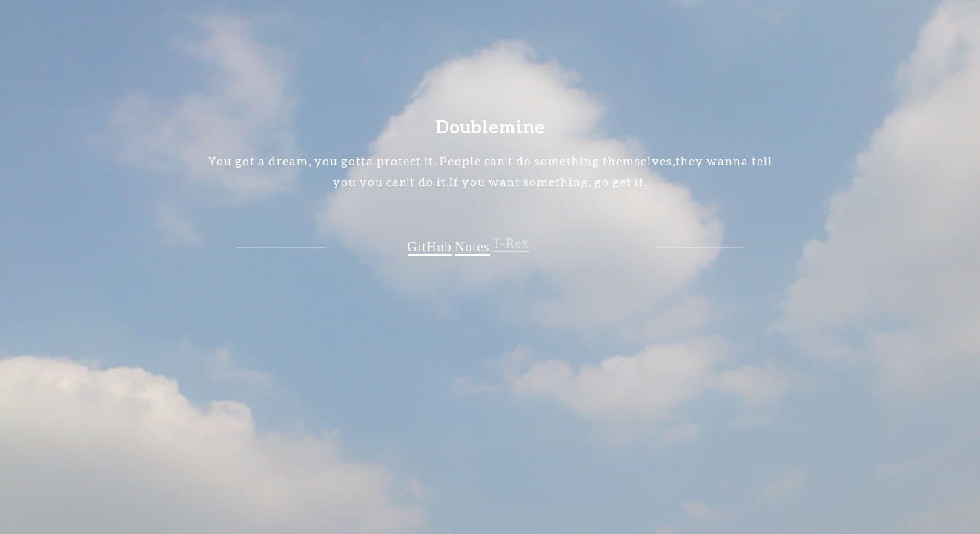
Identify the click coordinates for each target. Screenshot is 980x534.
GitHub (430, 247)
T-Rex (511, 242)
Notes (473, 246)
